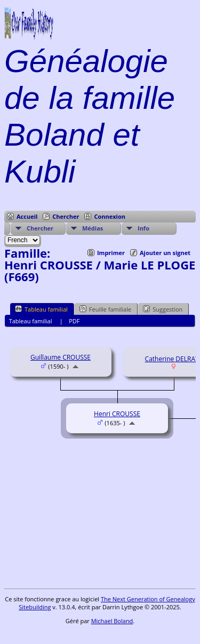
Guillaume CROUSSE (61, 357)
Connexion (110, 216)
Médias (93, 228)
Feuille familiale (105, 309)
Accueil (27, 216)
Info (143, 228)
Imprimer (111, 253)
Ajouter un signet (165, 253)
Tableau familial (41, 309)
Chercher (66, 216)
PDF (74, 321)
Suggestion (163, 309)
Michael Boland (112, 621)
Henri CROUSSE (117, 414)
